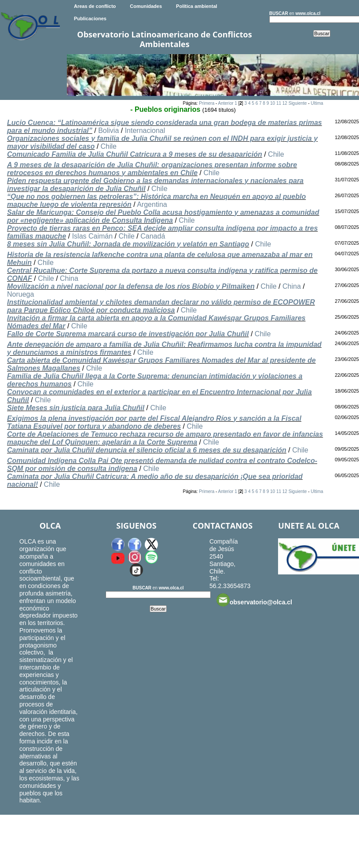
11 (279, 103)
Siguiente (298, 103)
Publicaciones (90, 18)
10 (273, 103)
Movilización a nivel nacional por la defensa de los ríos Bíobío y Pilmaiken (131, 286)
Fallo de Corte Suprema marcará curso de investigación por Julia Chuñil (128, 334)
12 (285, 103)
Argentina (152, 204)
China (69, 278)
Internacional (145, 131)
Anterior (226, 103)
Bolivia (108, 131)
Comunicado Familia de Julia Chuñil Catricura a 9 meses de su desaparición (135, 154)
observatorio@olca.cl (254, 600)
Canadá (153, 236)
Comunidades (146, 6)
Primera (207, 103)
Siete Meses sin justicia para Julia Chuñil (76, 408)
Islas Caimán (92, 236)
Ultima (317, 103)
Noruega (20, 294)
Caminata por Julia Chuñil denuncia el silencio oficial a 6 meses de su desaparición (147, 450)
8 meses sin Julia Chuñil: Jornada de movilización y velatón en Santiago (128, 244)
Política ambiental (197, 6)
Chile (109, 146)
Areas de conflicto (95, 6)
